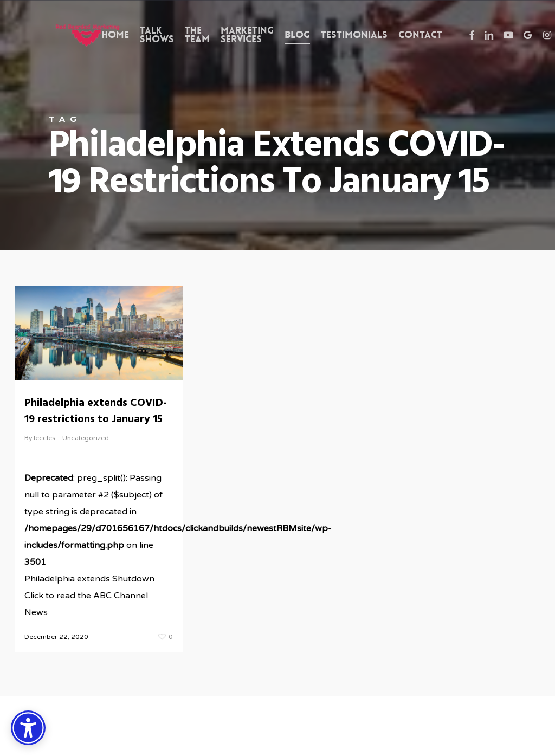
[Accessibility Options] (28, 728)
